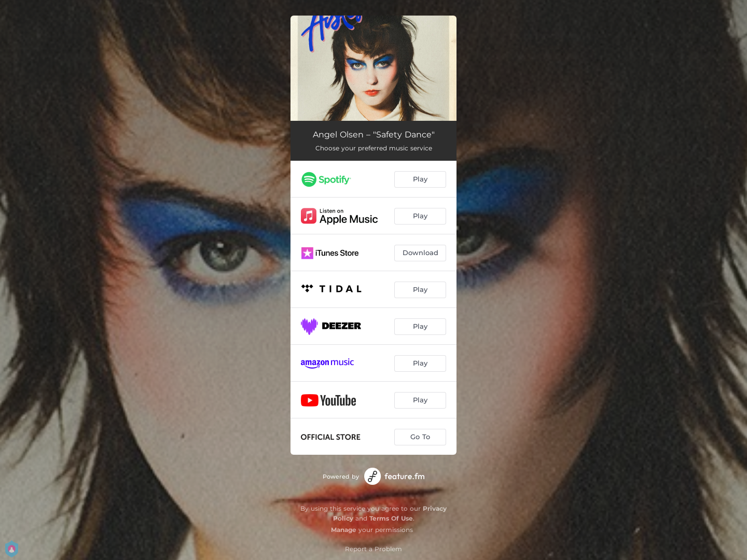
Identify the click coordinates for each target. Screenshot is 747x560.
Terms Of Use (391, 518)
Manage (344, 530)
